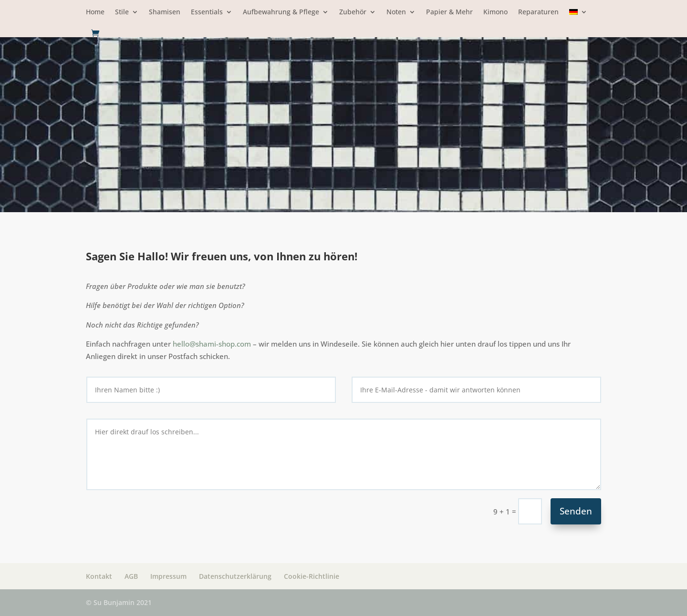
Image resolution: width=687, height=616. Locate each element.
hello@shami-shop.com (212, 344)
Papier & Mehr (449, 12)
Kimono (495, 12)
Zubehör (353, 12)
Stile (122, 12)
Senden (576, 511)
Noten (396, 12)
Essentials (207, 12)
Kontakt (99, 576)
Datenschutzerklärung (235, 576)
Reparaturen (538, 12)
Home (95, 12)
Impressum (168, 576)
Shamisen (165, 12)
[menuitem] (578, 19)
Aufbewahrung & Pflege (281, 12)
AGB (131, 576)
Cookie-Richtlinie (312, 576)
